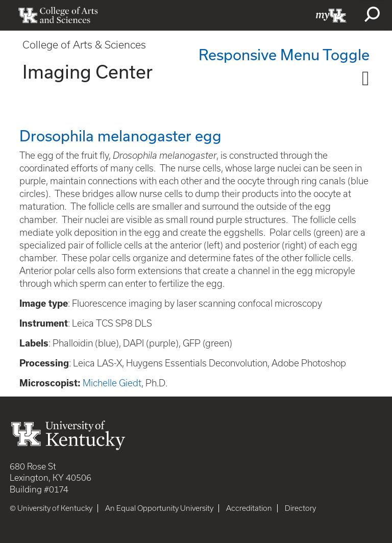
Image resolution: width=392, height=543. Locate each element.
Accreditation (249, 508)
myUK (331, 15)
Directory (300, 508)
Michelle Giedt (112, 383)
